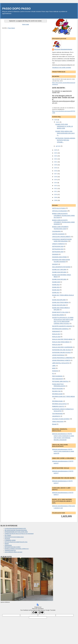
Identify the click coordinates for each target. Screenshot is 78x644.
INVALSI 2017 (56, 334)
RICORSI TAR (56, 391)
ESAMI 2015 (56, 287)
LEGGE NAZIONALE (58, 355)
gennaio (58, 146)
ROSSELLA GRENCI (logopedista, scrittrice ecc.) (17, 549)
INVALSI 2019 (56, 345)
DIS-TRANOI (8, 535)
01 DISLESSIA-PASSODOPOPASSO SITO (15, 528)
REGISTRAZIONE (57, 389)
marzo (58, 122)
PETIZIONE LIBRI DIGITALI (60, 381)
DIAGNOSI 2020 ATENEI (59, 257)
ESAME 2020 (56, 282)
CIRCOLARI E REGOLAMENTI (61, 237)
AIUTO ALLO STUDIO (59, 208)
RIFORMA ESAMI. (58, 401)
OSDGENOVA (8, 545)
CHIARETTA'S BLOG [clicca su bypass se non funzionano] (19, 534)
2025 (56, 150)
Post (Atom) (12, 28)
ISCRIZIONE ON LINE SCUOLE (62, 350)
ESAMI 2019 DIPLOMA (59, 305)
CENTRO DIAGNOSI (58, 234)
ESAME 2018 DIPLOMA (59, 272)
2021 (56, 162)
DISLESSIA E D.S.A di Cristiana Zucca (14, 537)
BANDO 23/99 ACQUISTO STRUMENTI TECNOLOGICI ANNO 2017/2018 (63, 215)
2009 (56, 197)
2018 (56, 171)
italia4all (7, 544)
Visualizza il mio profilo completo (62, 67)
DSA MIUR (7, 539)
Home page (25, 24)
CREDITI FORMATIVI (58, 244)
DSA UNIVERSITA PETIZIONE (61, 267)
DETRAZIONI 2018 (58, 246)
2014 (56, 183)
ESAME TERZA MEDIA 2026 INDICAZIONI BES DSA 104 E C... (65, 133)
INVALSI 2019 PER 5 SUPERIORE (62, 347)
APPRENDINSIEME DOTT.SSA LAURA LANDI (16, 532)
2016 (56, 177)
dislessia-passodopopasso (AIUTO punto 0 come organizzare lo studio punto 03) (63, 451)
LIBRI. (54, 366)
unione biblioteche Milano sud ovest (13, 552)
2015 (56, 180)
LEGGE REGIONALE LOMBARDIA (62, 358)
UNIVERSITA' (56, 416)
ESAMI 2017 (56, 292)
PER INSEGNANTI (58, 379)
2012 (56, 188)
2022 (56, 159)
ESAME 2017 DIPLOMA (59, 269)
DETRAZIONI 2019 (58, 249)
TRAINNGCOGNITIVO (10, 550)
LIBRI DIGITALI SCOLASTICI (61, 363)
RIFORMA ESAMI (57, 394)
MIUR (54, 368)
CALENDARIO (56, 231)
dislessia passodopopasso (63, 49)
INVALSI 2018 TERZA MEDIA (61, 342)
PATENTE (55, 371)
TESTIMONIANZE (57, 414)
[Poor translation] (41, 613)
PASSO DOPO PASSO (16, 9)
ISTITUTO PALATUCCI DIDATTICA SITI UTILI (16, 542)
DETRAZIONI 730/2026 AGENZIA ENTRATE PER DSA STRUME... (65, 140)
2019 (56, 168)
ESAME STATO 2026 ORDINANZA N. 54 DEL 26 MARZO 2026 (64, 126)
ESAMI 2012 (56, 285)
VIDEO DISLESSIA (58, 421)
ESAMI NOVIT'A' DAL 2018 (60, 312)
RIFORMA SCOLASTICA (59, 404)
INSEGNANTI (56, 331)
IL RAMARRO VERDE (10, 540)
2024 (56, 153)
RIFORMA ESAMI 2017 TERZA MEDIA (64, 396)
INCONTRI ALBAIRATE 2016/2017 (62, 326)
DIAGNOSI (55, 254)
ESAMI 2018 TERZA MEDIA (60, 302)
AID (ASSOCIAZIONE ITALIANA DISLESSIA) (16, 530)
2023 (56, 156)
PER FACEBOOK (57, 376)
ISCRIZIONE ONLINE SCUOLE (61, 352)
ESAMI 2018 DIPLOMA (59, 300)
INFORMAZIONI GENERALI (60, 329)
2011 (56, 191)
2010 (56, 194)
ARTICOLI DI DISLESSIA (60, 211)
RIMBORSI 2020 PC (58, 406)
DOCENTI (55, 264)
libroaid (54, 424)
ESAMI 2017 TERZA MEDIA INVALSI (63, 295)
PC (53, 373)
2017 (56, 174)
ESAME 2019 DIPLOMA (59, 279)
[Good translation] (35, 613)
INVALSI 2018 (56, 337)
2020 (56, 165)
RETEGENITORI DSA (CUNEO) (13, 547)
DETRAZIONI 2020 (58, 252)
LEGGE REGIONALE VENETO (61, 360)
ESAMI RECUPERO (58, 315)
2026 (56, 120)
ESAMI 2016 (56, 290)
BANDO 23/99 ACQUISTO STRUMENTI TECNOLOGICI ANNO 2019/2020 (63, 222)
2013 (56, 186)
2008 (56, 200)
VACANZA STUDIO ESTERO (61, 419)
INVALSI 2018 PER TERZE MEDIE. (63, 339)
